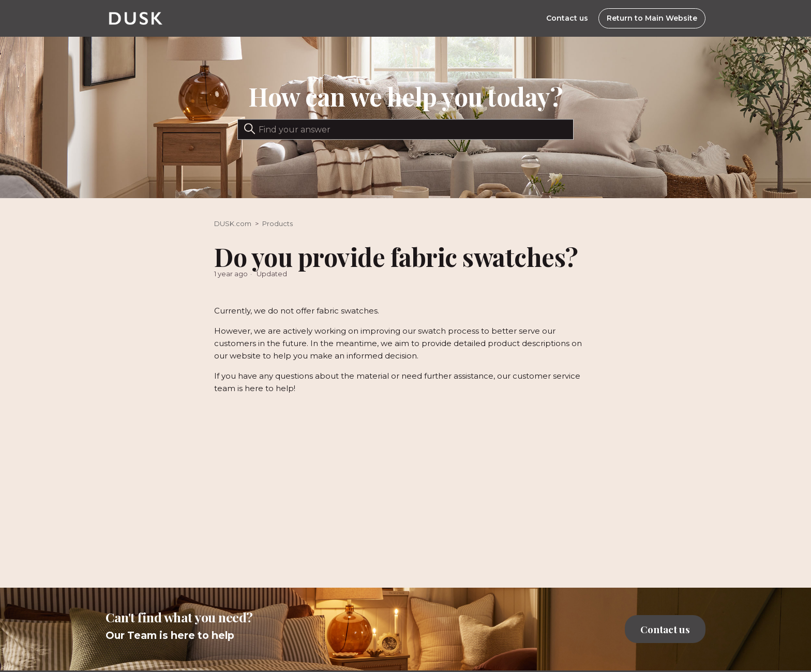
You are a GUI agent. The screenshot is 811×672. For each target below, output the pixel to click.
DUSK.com (233, 223)
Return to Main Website (652, 18)
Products (277, 223)
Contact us (567, 18)
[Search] (405, 129)
